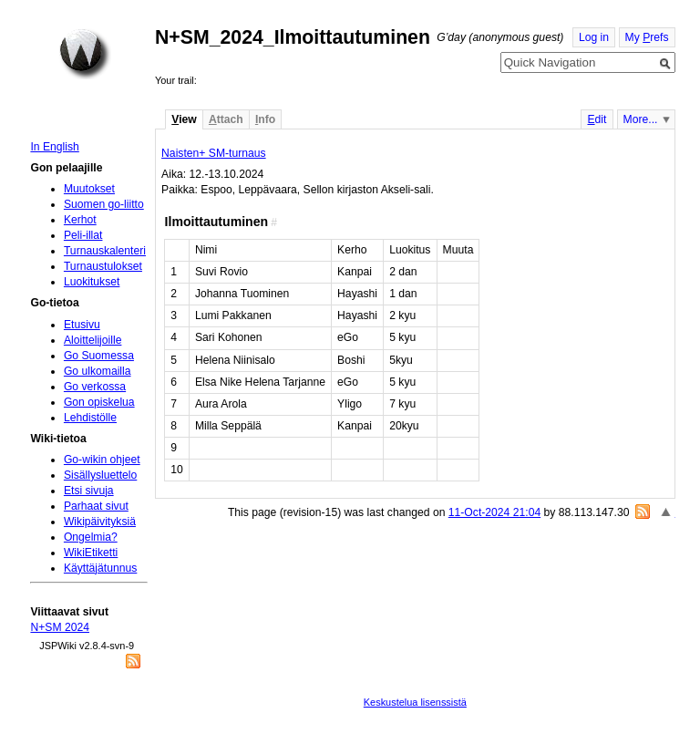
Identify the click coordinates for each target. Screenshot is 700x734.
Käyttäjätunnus (100, 568)
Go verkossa (95, 387)
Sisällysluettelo (100, 475)
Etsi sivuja (89, 491)
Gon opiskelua (99, 402)
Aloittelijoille (93, 340)
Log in (594, 37)
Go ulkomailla (98, 371)
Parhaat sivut (96, 506)
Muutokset (89, 189)
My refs (647, 37)
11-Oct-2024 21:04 (494, 512)
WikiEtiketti (91, 553)
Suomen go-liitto (104, 204)
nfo (265, 119)
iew (184, 119)
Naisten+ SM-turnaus (214, 153)
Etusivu (82, 325)
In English (54, 147)
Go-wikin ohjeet (102, 460)
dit (597, 119)
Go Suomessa (99, 356)
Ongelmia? (91, 537)
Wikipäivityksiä (100, 522)
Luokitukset (92, 282)
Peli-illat (83, 235)
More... (641, 119)
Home (85, 54)
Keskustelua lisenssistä (415, 702)
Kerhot (80, 220)
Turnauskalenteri (105, 251)
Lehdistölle (90, 418)
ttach (226, 119)
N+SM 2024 (60, 627)
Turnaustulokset (103, 266)
